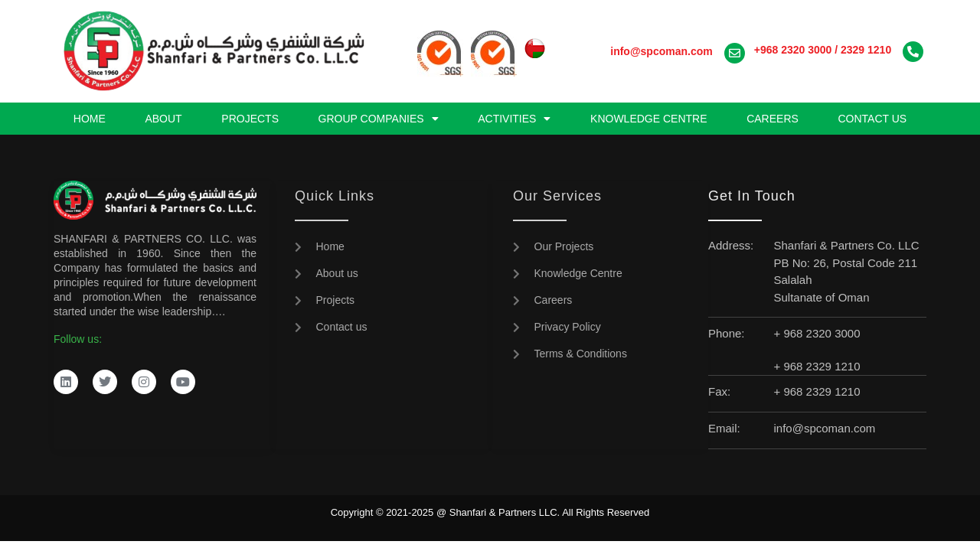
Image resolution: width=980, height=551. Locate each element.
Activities (514, 119)
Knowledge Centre (648, 119)
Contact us (872, 119)
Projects (250, 119)
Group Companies (379, 119)
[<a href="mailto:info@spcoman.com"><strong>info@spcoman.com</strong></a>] (735, 53)
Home (90, 119)
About (163, 119)
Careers (773, 119)
